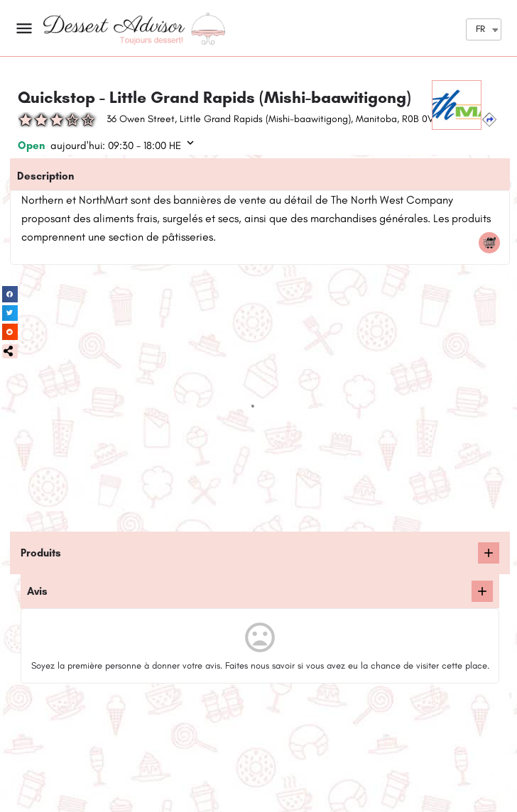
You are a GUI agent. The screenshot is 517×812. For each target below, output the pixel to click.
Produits (41, 553)
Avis (37, 591)
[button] (10, 351)
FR (480, 29)
